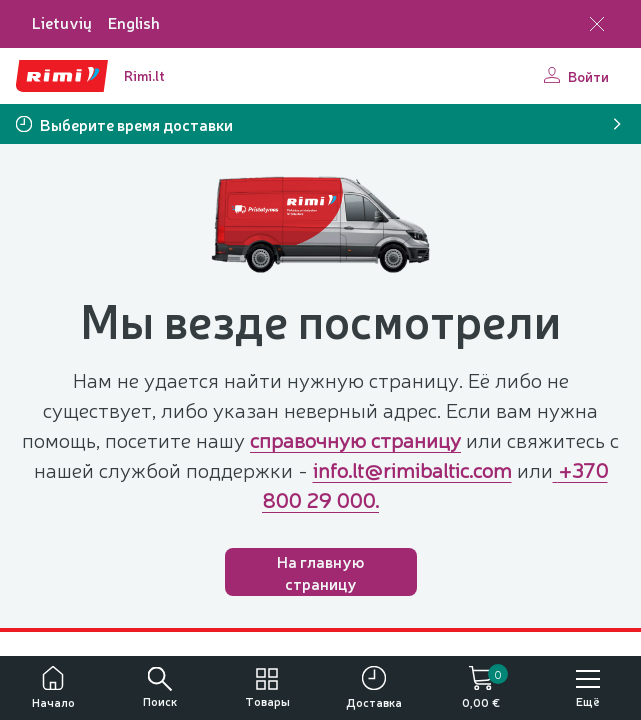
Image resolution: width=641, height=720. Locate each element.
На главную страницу (320, 572)
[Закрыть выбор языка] (597, 24)
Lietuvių (62, 22)
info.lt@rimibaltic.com (412, 469)
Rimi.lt (144, 75)
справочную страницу (355, 439)
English (134, 22)
